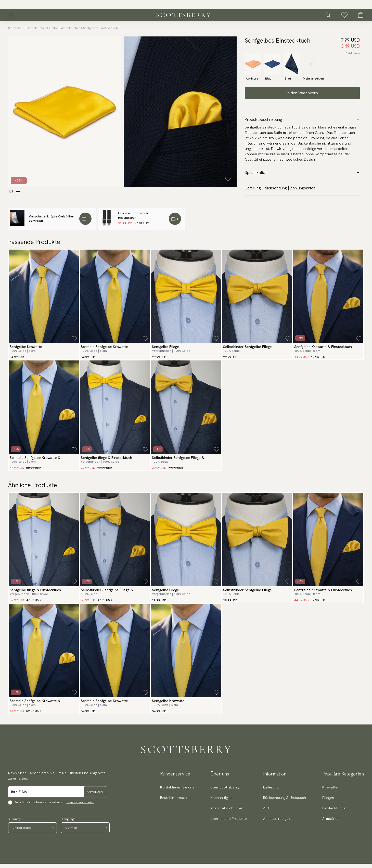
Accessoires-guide (278, 819)
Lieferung (271, 787)
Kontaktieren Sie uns (177, 787)
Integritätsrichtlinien (80, 802)
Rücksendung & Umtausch (285, 798)
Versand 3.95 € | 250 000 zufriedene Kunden (186, 5)
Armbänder (332, 819)
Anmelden (95, 792)
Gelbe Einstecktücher (65, 28)
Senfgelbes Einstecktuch (100, 28)
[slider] (186, 4)
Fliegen (328, 798)
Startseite (15, 28)
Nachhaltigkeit (222, 798)
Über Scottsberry (225, 787)
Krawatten (331, 787)
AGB (267, 808)
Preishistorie (353, 53)
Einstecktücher (35, 28)
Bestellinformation (175, 798)
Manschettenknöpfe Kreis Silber (51, 216)
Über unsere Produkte (229, 819)
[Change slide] (18, 191)
